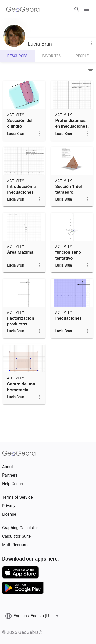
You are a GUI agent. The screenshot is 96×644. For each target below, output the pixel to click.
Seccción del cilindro (20, 123)
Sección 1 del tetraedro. (69, 189)
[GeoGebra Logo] (23, 9)
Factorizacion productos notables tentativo (21, 327)
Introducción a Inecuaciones (22, 189)
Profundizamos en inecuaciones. (72, 123)
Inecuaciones (68, 318)
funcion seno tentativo (68, 255)
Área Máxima (20, 252)
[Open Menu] (87, 9)
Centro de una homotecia (21, 387)
